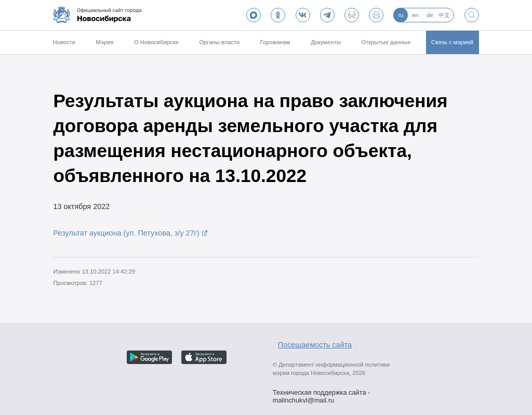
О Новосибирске (156, 42)
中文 (444, 15)
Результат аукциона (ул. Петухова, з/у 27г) (126, 233)
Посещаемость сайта (315, 345)
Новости (64, 42)
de (430, 15)
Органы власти (219, 42)
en (415, 15)
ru (401, 15)
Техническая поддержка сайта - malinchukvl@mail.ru (322, 394)
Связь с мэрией (452, 42)
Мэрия (105, 42)
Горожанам (275, 42)
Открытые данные (386, 42)
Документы (326, 42)
